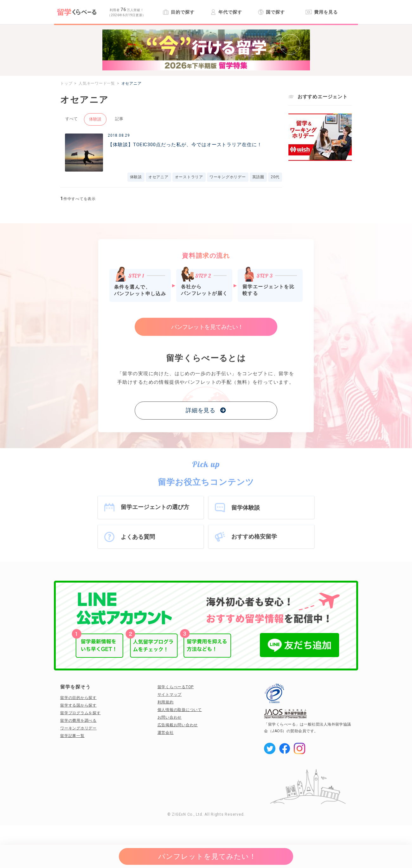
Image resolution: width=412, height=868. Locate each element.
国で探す (271, 12)
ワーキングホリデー (228, 177)
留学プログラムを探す (80, 713)
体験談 (95, 119)
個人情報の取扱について (180, 710)
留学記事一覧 (72, 736)
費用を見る (322, 12)
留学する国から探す (78, 705)
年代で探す (226, 12)
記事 (119, 119)
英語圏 (258, 177)
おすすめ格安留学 (254, 536)
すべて (71, 119)
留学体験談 (246, 508)
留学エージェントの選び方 (155, 507)
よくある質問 (138, 537)
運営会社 (166, 733)
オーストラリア (189, 177)
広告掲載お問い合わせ (178, 725)
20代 (275, 177)
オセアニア (158, 177)
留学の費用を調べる (78, 721)
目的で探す (179, 12)
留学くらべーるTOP (176, 687)
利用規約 (166, 702)
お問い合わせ (170, 717)
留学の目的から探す (78, 698)
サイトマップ (170, 695)
